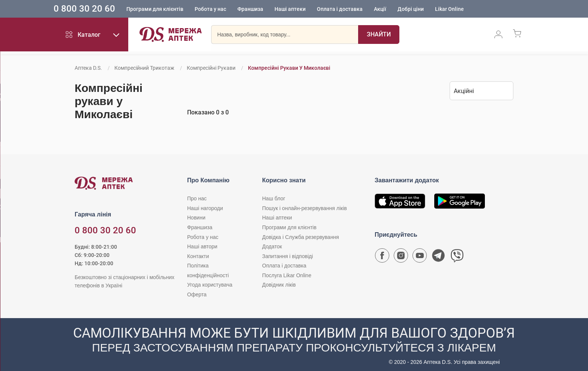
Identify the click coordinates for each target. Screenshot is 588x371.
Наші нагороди (205, 208)
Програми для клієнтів (171, 9)
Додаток (272, 246)
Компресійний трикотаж (144, 68)
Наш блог (274, 198)
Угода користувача (210, 285)
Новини (196, 218)
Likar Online (466, 9)
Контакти (198, 256)
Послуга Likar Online (287, 275)
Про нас (197, 198)
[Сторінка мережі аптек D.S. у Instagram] (401, 257)
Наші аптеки (307, 9)
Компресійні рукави (211, 68)
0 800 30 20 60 (101, 9)
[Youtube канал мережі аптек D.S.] (420, 257)
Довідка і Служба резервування (301, 237)
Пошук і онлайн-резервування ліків (304, 208)
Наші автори (202, 246)
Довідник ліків (279, 285)
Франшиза (267, 9)
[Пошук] (379, 36)
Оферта (197, 294)
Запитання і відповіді (288, 256)
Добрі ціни (427, 9)
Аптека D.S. (88, 68)
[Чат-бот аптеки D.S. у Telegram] (438, 257)
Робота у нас (227, 9)
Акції (397, 9)
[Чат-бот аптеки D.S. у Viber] (457, 257)
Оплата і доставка (356, 9)
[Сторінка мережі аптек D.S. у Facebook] (382, 257)
